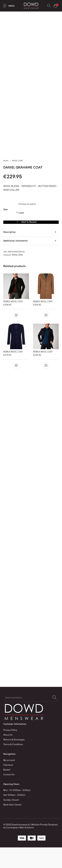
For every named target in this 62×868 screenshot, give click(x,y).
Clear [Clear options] (21, 234)
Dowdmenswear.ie (21, 845)
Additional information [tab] (16, 261)
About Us (8, 755)
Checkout (8, 785)
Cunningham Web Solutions (20, 848)
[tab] (31, 253)
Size (6, 230)
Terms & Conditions (13, 765)
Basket (7, 790)
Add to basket (29, 243)
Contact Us (9, 795)
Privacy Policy (10, 751)
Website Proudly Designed (44, 845)
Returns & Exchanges (14, 760)
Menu (11, 6)
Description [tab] (10, 253)
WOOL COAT (18, 181)
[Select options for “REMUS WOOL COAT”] (16, 336)
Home (6, 181)
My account (9, 781)
